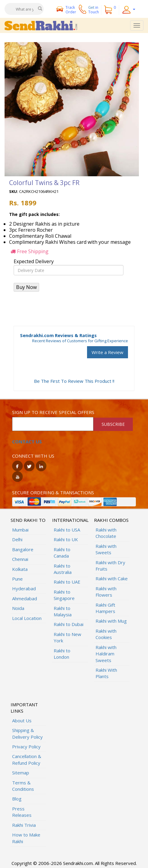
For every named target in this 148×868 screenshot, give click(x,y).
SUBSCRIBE (113, 424)
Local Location (27, 618)
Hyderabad (24, 588)
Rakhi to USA (67, 530)
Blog (17, 799)
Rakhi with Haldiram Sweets (106, 654)
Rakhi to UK (66, 539)
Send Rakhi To (28, 520)
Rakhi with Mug (111, 621)
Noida (18, 608)
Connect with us (33, 456)
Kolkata (20, 569)
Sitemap (21, 773)
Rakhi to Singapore (64, 595)
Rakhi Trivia (24, 825)
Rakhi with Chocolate (106, 533)
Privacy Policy (26, 747)
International (70, 520)
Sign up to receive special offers (53, 412)
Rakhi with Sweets (106, 549)
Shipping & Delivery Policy (27, 733)
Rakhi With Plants (106, 673)
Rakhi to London (62, 654)
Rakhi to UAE (67, 582)
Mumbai (20, 530)
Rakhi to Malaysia (63, 611)
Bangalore (23, 549)
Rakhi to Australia (63, 569)
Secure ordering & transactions (53, 492)
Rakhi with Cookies (106, 634)
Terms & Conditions (23, 786)
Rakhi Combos (111, 520)
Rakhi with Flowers (106, 592)
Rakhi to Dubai (69, 624)
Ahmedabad (25, 598)
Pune (17, 579)
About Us (22, 721)
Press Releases (22, 812)
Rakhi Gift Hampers (105, 608)
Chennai (20, 559)
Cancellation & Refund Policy (27, 759)
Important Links (24, 708)
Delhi (17, 539)
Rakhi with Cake (112, 578)
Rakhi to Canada (62, 553)
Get (94, 10)
